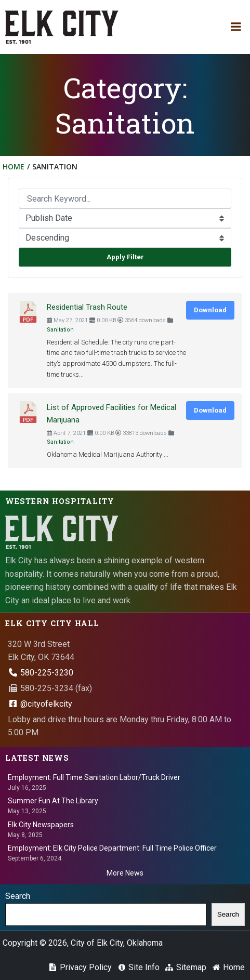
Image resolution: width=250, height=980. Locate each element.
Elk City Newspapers (41, 825)
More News (125, 873)
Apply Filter (125, 257)
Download (210, 310)
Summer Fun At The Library (53, 801)
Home (14, 167)
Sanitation (60, 330)
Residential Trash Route (87, 307)
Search (18, 896)
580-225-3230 (41, 673)
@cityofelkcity (40, 704)
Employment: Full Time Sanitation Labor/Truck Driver (94, 777)
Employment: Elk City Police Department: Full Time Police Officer (112, 848)
